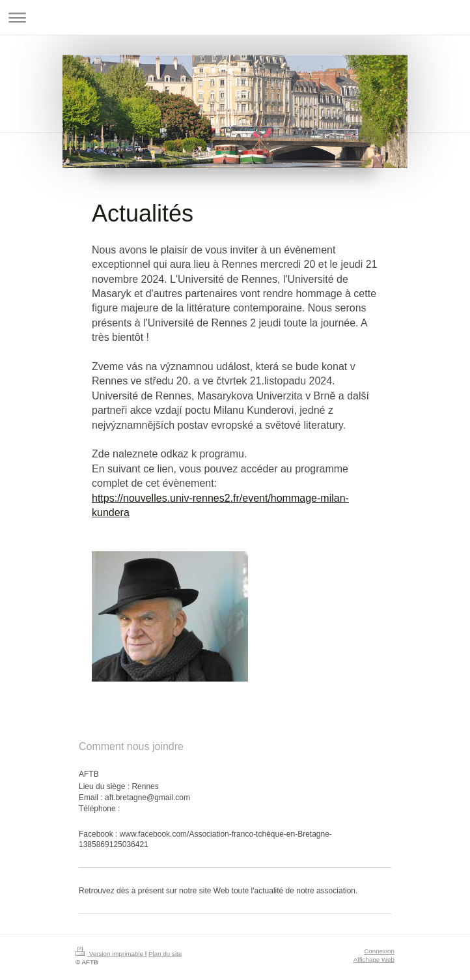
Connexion (379, 951)
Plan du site (165, 954)
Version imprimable (110, 954)
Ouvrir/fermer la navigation (235, 17)
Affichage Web (374, 959)
